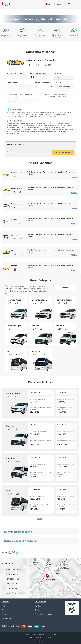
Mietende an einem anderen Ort (22, 94)
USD (59, 4)
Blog (37, 610)
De (48, 4)
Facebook (63, 627)
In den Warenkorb (63, 152)
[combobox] (63, 77)
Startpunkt (58, 73)
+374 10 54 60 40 (12, 574)
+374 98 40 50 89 (13, 584)
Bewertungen (40, 602)
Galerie (5, 614)
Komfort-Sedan (14, 300)
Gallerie (65, 287)
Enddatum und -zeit (38, 74)
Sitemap (40, 641)
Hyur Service (6, 4)
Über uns (5, 602)
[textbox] (63, 77)
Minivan (35, 326)
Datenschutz (7, 618)
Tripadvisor (56, 627)
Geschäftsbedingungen (44, 614)
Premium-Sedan (64, 300)
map (40, 578)
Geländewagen (14, 326)
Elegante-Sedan (39, 300)
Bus (9, 351)
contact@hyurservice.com (16, 593)
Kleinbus (60, 326)
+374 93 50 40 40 (13, 579)
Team (4, 610)
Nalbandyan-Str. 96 (13, 570)
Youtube (76, 627)
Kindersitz (60, 83)
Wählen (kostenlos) (63, 86)
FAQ (3, 606)
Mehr (39, 519)
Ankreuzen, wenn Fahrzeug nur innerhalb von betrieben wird (56, 95)
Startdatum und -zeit (15, 74)
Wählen (74, 177)
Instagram (69, 627)
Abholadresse (13, 83)
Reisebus (36, 351)
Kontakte (39, 606)
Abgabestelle (13, 98)
